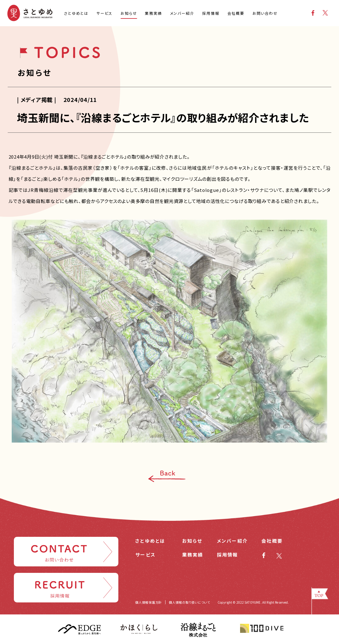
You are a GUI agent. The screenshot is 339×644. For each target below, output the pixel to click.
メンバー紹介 (233, 541)
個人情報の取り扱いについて (190, 602)
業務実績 (193, 555)
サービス (145, 555)
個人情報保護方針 (149, 602)
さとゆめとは (150, 541)
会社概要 (272, 541)
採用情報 (228, 555)
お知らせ (192, 541)
